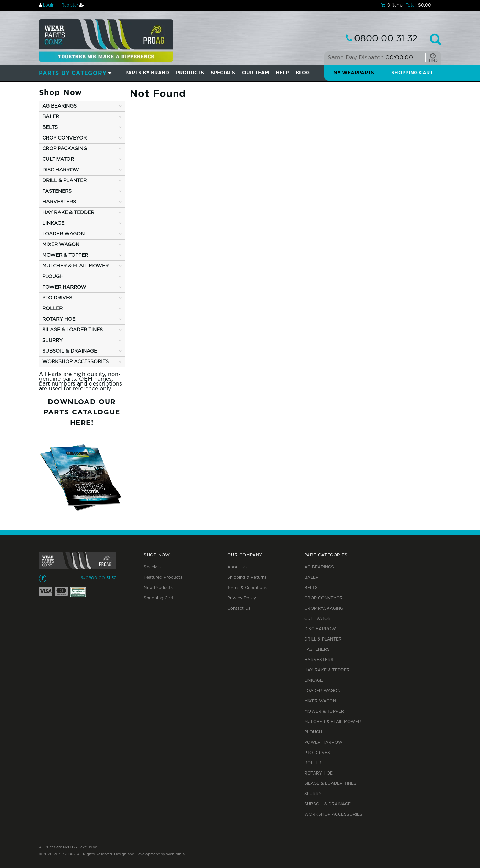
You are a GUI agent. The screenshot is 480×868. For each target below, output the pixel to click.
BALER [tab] (51, 117)
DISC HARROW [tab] (61, 170)
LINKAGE (314, 681)
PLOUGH (313, 732)
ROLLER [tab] (52, 309)
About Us (237, 567)
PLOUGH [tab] (53, 277)
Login (49, 5)
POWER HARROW (323, 742)
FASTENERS (317, 650)
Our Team (255, 73)
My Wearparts (354, 73)
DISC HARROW (320, 629)
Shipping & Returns (247, 577)
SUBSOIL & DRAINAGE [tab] (70, 351)
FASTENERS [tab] (57, 191)
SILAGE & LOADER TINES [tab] (73, 330)
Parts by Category (73, 73)
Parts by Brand (147, 73)
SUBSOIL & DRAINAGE (328, 804)
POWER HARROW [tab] (64, 287)
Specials (152, 567)
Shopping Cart (412, 73)
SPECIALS (223, 73)
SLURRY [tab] (52, 341)
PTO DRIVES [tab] (57, 298)
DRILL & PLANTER (323, 639)
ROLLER (313, 763)
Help (282, 73)
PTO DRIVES (317, 753)
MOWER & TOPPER (324, 711)
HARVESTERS (319, 660)
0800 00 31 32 (386, 39)
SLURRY (313, 794)
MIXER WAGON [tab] (61, 245)
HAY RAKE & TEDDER (327, 670)
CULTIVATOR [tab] (58, 159)
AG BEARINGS (319, 567)
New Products (158, 588)
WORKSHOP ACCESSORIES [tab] (75, 362)
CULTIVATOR (318, 619)
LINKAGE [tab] (53, 223)
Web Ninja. (176, 854)
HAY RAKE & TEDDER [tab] (68, 213)
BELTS (311, 588)
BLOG (303, 73)
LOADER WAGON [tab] (63, 234)
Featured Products (163, 577)
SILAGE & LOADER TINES (330, 784)
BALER (312, 577)
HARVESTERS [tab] (59, 202)
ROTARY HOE (319, 773)
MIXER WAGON (320, 701)
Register (70, 5)
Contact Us (239, 608)
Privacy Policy (242, 598)
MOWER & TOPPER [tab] (65, 255)
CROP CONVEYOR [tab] (64, 138)
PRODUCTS (190, 73)
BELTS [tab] (50, 127)
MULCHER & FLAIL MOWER (333, 722)
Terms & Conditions (247, 588)
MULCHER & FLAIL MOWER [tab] (75, 266)
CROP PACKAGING (324, 608)
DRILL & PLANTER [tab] (64, 181)
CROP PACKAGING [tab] (65, 149)
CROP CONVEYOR (324, 598)
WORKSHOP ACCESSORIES (333, 815)
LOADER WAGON (322, 691)
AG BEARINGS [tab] (59, 106)
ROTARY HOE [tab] (59, 319)
